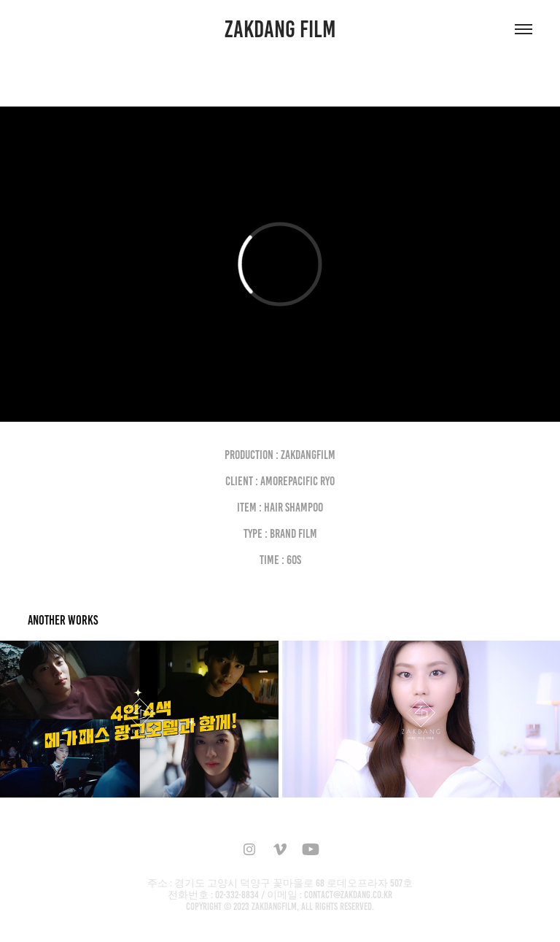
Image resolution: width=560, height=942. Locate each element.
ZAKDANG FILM (280, 29)
